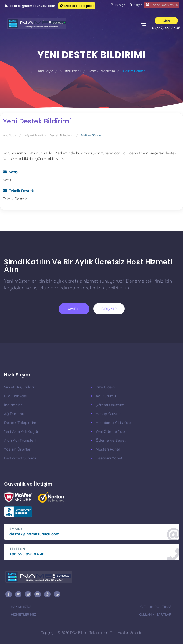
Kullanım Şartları (155, 614)
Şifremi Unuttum (110, 405)
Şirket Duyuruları (19, 387)
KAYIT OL (74, 309)
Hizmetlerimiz (23, 614)
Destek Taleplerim (101, 71)
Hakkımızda (21, 607)
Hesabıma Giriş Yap (113, 423)
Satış (10, 172)
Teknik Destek (18, 191)
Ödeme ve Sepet (111, 440)
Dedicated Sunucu (20, 458)
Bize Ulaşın (105, 387)
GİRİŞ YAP (109, 309)
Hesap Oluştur (108, 414)
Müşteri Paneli (71, 71)
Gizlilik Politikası (156, 607)
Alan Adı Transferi (20, 440)
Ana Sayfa (46, 71)
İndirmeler (13, 405)
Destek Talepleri (77, 6)
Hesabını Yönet (109, 458)
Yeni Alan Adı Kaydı (21, 431)
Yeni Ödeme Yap (110, 431)
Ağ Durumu (14, 414)
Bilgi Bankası (15, 396)
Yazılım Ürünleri (18, 449)
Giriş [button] (166, 21)
